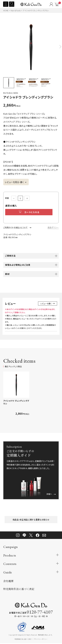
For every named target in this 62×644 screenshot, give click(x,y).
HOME (6, 11)
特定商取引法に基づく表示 (23, 640)
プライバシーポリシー (40, 640)
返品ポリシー (53, 228)
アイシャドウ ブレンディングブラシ (16, 402)
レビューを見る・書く (14, 182)
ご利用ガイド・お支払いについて (15, 228)
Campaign (10, 547)
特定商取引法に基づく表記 (19, 590)
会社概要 (8, 582)
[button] (60, 47)
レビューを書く (47, 304)
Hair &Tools (16, 11)
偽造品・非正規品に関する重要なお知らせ (31, 520)
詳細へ (51, 494)
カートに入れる (30, 212)
